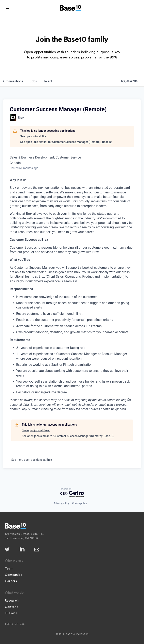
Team (9, 568)
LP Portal (12, 613)
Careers (11, 581)
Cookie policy (80, 503)
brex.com (123, 405)
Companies (13, 575)
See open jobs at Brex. (34, 136)
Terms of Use (15, 624)
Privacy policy (61, 503)
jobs (33, 81)
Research (12, 601)
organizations (13, 81)
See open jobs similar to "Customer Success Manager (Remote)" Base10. (66, 142)
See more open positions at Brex (32, 460)
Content (11, 607)
